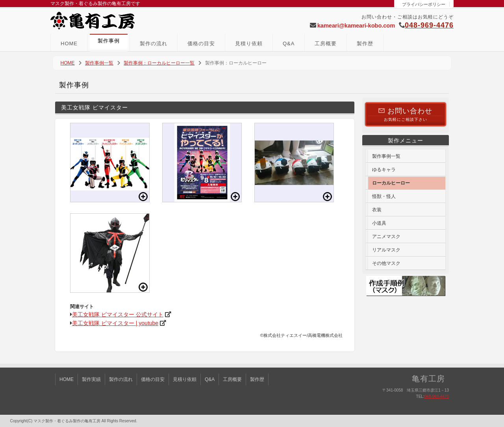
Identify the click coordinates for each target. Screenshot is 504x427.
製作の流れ (154, 43)
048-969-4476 (429, 25)
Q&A (289, 43)
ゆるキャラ (384, 170)
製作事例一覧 (99, 63)
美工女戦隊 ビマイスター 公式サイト (118, 314)
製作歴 (365, 43)
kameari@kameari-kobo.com (356, 26)
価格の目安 (201, 43)
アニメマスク (386, 237)
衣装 (377, 210)
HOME (69, 43)
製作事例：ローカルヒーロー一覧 (159, 63)
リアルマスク (386, 250)
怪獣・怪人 (384, 196)
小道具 (379, 223)
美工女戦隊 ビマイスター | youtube (115, 323)
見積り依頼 (249, 43)
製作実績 (91, 379)
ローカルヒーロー (391, 183)
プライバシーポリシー (424, 4)
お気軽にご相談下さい (406, 114)
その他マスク (386, 263)
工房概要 (326, 43)
